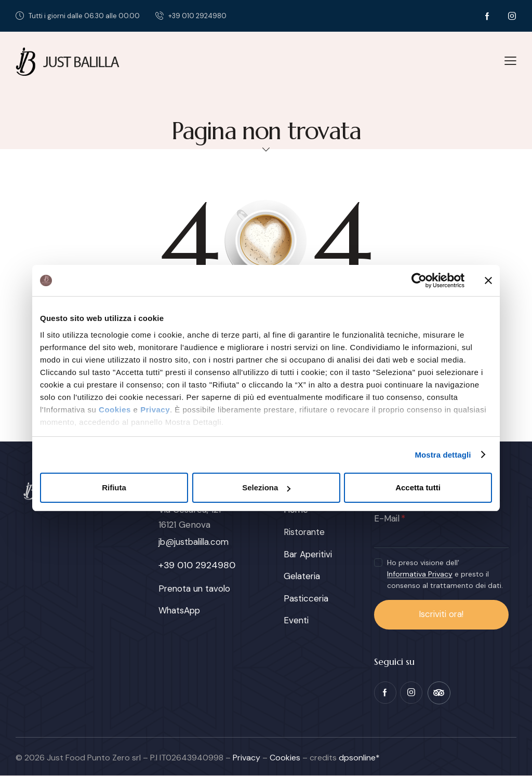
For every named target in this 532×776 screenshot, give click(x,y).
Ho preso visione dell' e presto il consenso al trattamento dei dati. (445, 574)
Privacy (155, 410)
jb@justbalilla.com (195, 542)
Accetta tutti (418, 487)
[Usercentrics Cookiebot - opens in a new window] (419, 280)
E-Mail (387, 518)
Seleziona (266, 487)
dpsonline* (359, 758)
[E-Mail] (441, 537)
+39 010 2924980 (197, 565)
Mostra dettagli (443, 455)
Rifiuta (114, 487)
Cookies (115, 410)
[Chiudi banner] (488, 280)
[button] (510, 61)
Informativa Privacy (420, 574)
